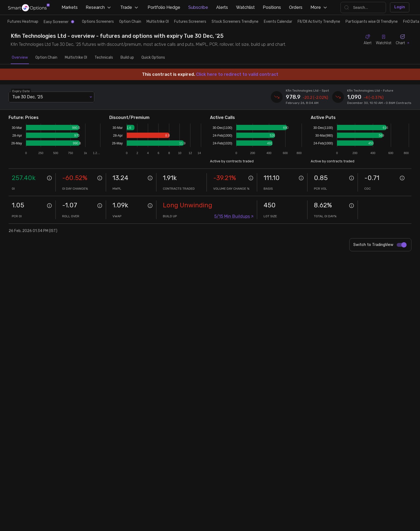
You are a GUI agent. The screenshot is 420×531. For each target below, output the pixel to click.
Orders (296, 7)
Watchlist (245, 7)
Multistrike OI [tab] (76, 58)
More (319, 8)
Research (99, 8)
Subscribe (198, 7)
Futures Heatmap (23, 22)
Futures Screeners (190, 22)
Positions (272, 7)
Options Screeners (98, 22)
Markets (70, 7)
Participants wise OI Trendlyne (372, 22)
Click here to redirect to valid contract (237, 74)
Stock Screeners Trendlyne (235, 22)
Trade (130, 8)
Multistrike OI (158, 22)
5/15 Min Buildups (234, 216)
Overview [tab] (20, 58)
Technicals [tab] (104, 58)
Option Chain (130, 22)
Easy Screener (59, 22)
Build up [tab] (127, 58)
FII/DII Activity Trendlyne (319, 22)
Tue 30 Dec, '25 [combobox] (28, 97)
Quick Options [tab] (153, 58)
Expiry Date (21, 91)
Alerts (222, 7)
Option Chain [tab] (46, 58)
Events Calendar (278, 22)
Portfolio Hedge (164, 7)
